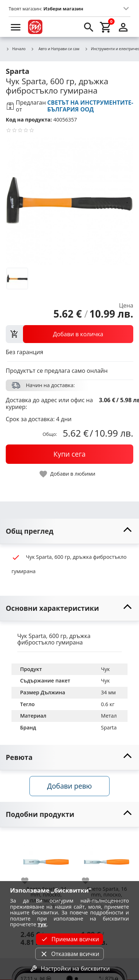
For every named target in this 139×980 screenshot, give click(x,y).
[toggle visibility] (69, 531)
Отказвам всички (69, 954)
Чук (105, 669)
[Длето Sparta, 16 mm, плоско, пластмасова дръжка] (107, 859)
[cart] (106, 27)
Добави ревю (69, 786)
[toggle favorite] (68, 474)
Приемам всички (69, 939)
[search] (89, 27)
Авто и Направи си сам (55, 49)
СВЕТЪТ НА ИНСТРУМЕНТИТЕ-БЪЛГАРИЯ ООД (90, 106)
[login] (123, 27)
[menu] (16, 27)
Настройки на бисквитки (69, 969)
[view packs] (69, 334)
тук (42, 924)
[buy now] (69, 454)
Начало (16, 49)
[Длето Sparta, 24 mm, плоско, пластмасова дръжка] (46, 859)
